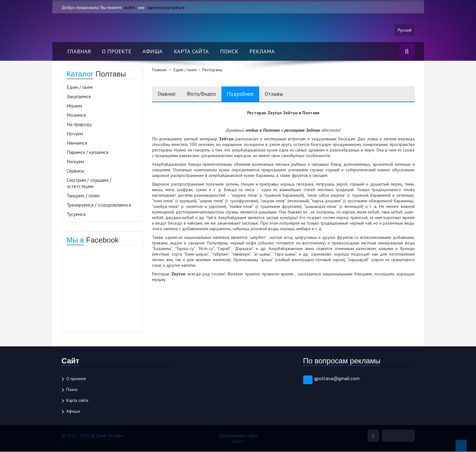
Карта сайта (191, 52)
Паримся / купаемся (87, 152)
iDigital (238, 441)
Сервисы (75, 171)
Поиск (229, 52)
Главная (79, 52)
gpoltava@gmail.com (337, 379)
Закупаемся (79, 97)
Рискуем (75, 162)
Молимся (76, 115)
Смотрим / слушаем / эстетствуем (89, 183)
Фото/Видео (205, 94)
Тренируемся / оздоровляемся (99, 205)
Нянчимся (77, 143)
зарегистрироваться (166, 7)
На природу (79, 125)
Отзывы (283, 94)
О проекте (117, 52)
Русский (404, 30)
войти (130, 7)
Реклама (262, 52)
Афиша (153, 52)
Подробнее (247, 94)
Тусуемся (76, 214)
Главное (168, 94)
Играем (74, 106)
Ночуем (75, 134)
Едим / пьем (80, 87)
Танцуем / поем (83, 196)
